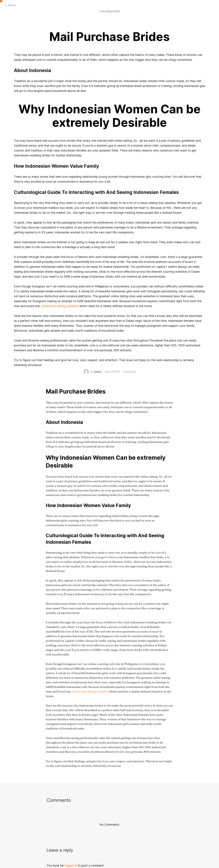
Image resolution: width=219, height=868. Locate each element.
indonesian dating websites (60, 306)
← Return (10, 5)
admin (98, 372)
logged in (71, 865)
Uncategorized (110, 11)
